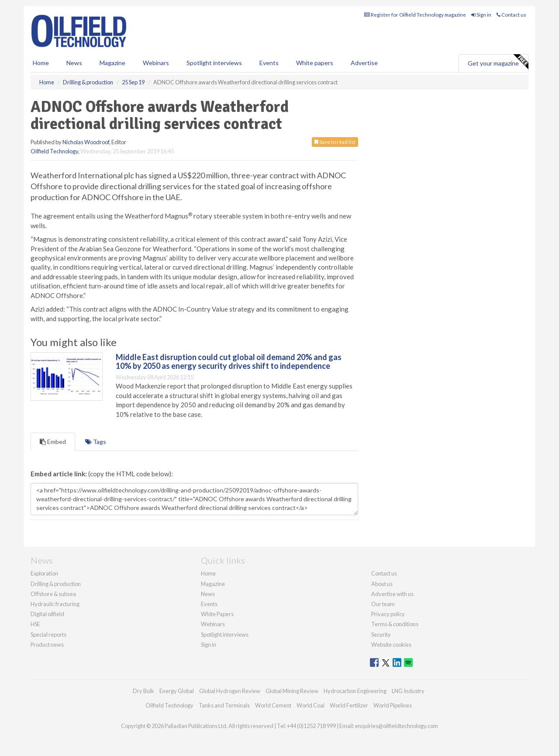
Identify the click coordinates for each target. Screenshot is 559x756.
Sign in (481, 15)
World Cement (273, 705)
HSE (35, 624)
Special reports (48, 635)
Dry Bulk (143, 691)
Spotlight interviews (214, 63)
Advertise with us (392, 594)
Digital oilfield (47, 614)
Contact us (511, 15)
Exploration (44, 573)
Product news (47, 645)
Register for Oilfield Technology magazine (415, 15)
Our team (383, 604)
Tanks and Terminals (224, 705)
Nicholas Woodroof (86, 142)
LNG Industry (408, 691)
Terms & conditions (395, 624)
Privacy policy (388, 614)
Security (381, 635)
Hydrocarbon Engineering (355, 691)
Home (41, 63)
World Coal (311, 705)
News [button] (74, 63)
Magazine (112, 63)
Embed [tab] (53, 442)
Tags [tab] (96, 442)
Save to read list (335, 142)
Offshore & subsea (53, 594)
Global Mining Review (292, 691)
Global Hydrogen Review (230, 691)
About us (382, 584)
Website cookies (391, 645)
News (208, 594)
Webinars (156, 63)
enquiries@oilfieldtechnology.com (397, 726)
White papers (315, 63)
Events (269, 63)
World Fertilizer (349, 705)
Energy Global (177, 691)
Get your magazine (498, 62)
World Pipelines (393, 705)
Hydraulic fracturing (55, 604)
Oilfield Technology (54, 151)
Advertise (364, 63)
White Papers (217, 614)
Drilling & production (56, 584)
